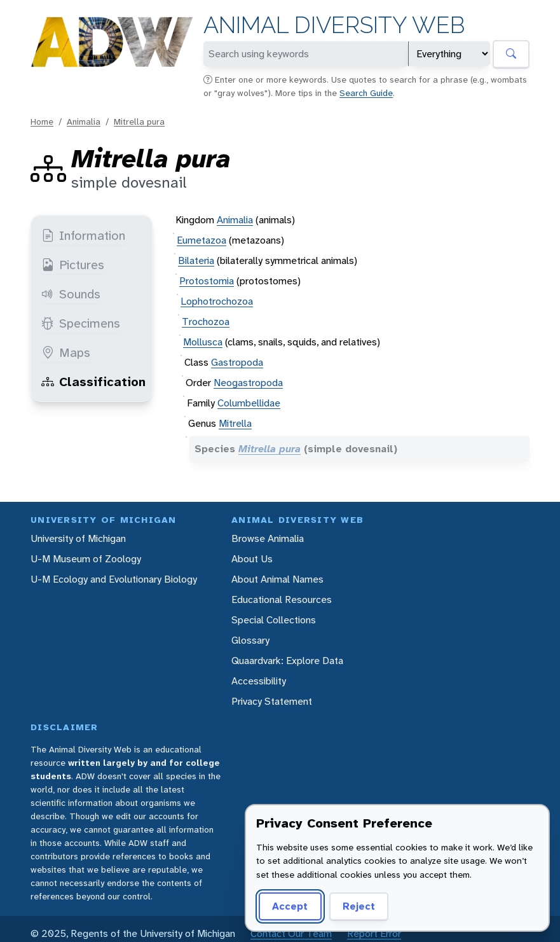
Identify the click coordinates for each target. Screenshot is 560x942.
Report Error (374, 933)
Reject (359, 906)
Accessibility (259, 681)
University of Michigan (78, 538)
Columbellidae (249, 403)
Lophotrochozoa (217, 301)
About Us (252, 559)
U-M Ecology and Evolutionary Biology (114, 579)
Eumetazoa (201, 240)
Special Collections (274, 620)
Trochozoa (206, 322)
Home (42, 121)
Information (83, 235)
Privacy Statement (272, 701)
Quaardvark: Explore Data (287, 661)
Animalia (84, 121)
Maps (66, 352)
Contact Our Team (291, 933)
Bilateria (196, 260)
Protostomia (207, 281)
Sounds (71, 294)
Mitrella (235, 423)
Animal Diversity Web (334, 25)
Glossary (250, 640)
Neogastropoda (248, 383)
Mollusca (203, 342)
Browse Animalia (268, 538)
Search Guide (366, 93)
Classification (93, 382)
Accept (290, 906)
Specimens (81, 323)
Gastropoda (237, 362)
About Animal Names (277, 579)
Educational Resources (282, 599)
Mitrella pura (139, 121)
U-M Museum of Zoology (86, 559)
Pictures (73, 265)
